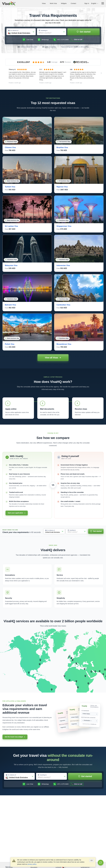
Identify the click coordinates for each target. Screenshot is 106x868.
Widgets (64, 3)
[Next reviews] (101, 73)
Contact (73, 3)
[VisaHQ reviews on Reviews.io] (53, 62)
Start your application (17, 513)
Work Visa (53, 3)
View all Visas (53, 358)
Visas (44, 3)
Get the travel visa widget (15, 737)
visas (71, 103)
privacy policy (32, 864)
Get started (83, 32)
